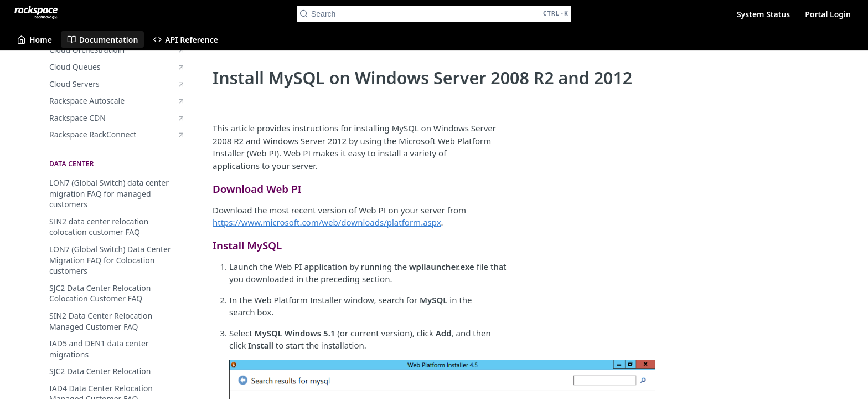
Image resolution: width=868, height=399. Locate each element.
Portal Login (828, 14)
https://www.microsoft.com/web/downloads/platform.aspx (327, 222)
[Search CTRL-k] (434, 14)
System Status (763, 14)
